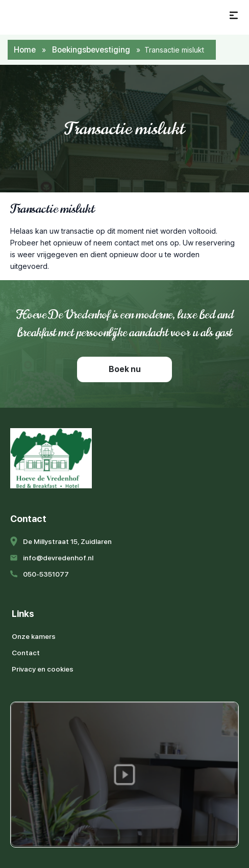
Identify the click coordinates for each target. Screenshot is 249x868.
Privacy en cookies (43, 669)
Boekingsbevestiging (91, 50)
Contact (26, 653)
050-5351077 (46, 574)
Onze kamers (34, 636)
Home (25, 50)
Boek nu (125, 369)
